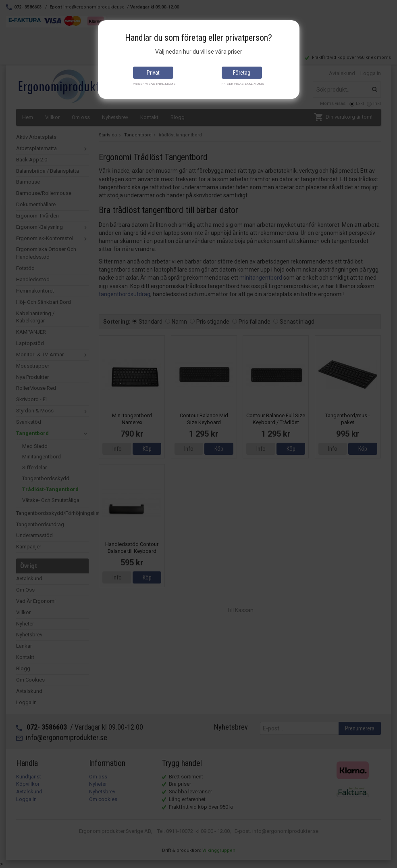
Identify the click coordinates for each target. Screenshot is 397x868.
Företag (242, 73)
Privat (153, 73)
